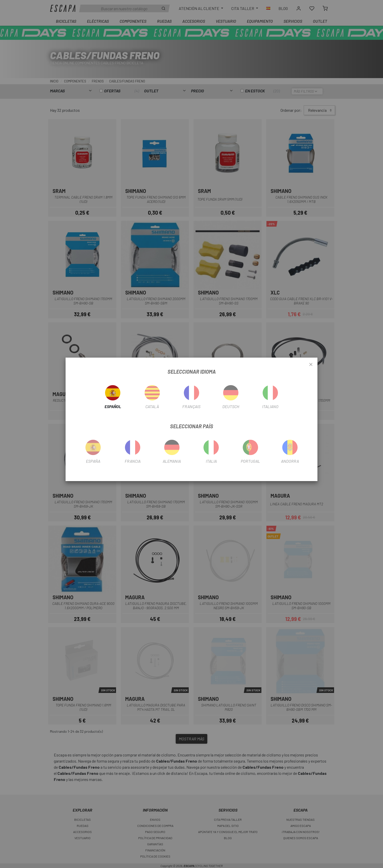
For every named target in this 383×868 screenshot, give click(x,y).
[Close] (311, 365)
